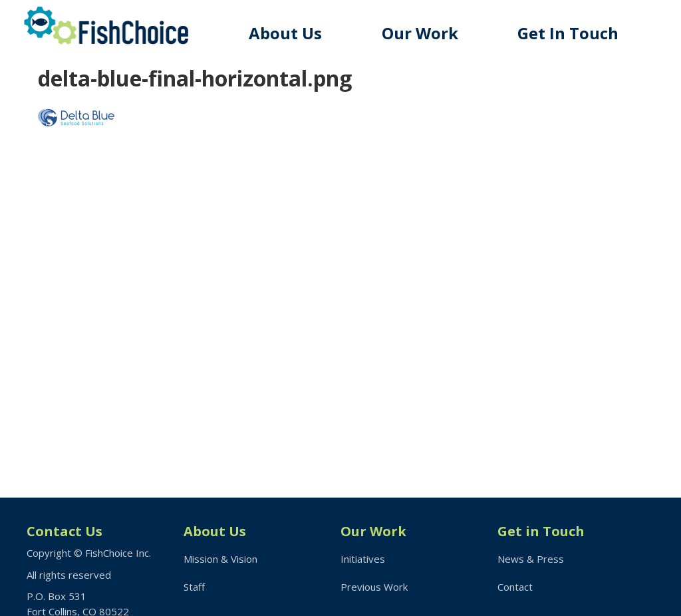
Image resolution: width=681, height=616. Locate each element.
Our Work (420, 33)
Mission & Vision (220, 559)
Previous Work (374, 587)
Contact (515, 587)
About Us (285, 33)
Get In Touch (568, 33)
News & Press (531, 559)
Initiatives (363, 559)
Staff (194, 587)
